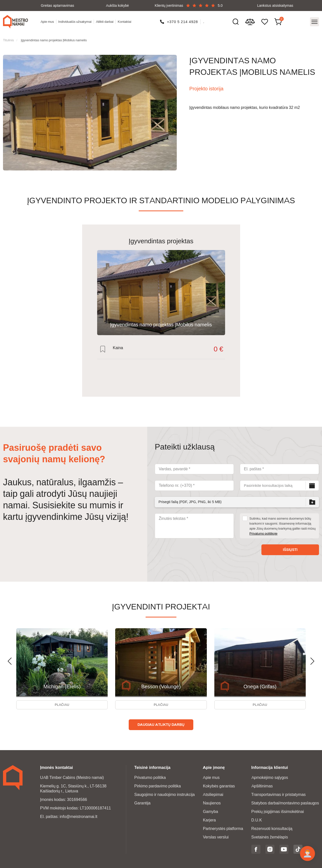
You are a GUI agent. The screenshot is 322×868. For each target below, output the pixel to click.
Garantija (142, 802)
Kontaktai (126, 20)
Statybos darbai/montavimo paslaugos (285, 802)
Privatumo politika (150, 777)
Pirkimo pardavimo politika (157, 785)
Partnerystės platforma (223, 828)
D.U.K (257, 819)
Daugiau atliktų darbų (161, 724)
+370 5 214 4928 (183, 20)
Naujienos (212, 802)
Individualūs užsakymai (76, 20)
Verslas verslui (216, 836)
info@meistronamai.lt (78, 816)
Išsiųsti (290, 546)
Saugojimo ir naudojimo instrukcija (164, 794)
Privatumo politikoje (263, 530)
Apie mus (48, 20)
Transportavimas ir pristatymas (279, 794)
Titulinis (9, 36)
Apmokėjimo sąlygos (270, 777)
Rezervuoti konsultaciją (272, 828)
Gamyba (210, 811)
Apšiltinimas (262, 785)
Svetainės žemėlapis (270, 836)
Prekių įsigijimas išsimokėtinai (278, 811)
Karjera (209, 819)
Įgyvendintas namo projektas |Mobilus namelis (54, 36)
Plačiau (62, 703)
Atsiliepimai (213, 794)
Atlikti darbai (106, 20)
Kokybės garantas (219, 785)
